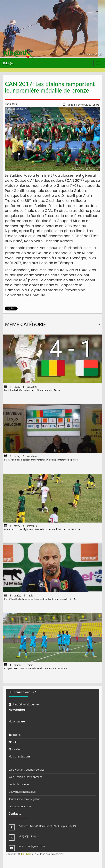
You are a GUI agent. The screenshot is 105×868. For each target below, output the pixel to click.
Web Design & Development (25, 777)
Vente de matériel (19, 784)
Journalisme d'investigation (24, 799)
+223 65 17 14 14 (29, 836)
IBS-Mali (26, 854)
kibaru (13, 104)
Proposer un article (20, 806)
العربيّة (98, 54)
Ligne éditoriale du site (24, 704)
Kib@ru (9, 63)
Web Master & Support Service (27, 770)
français (89, 54)
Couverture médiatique (22, 792)
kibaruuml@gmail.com (32, 846)
